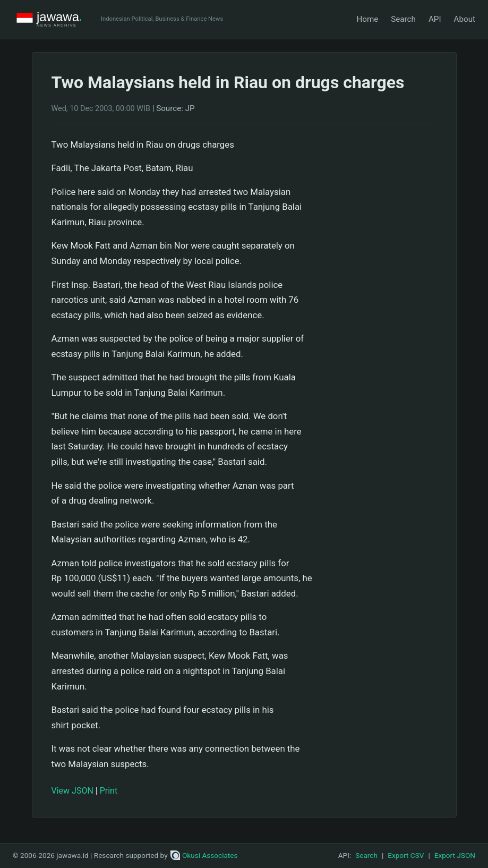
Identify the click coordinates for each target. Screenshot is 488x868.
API (435, 19)
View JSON (72, 791)
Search (403, 19)
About (465, 19)
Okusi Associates (204, 855)
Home (367, 19)
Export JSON (455, 855)
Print (109, 791)
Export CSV (406, 855)
